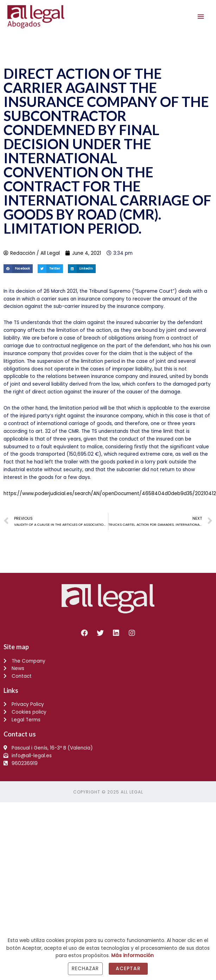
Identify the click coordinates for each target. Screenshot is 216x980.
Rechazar (85, 969)
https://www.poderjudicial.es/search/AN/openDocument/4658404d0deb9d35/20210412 (110, 494)
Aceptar (128, 969)
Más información (132, 956)
